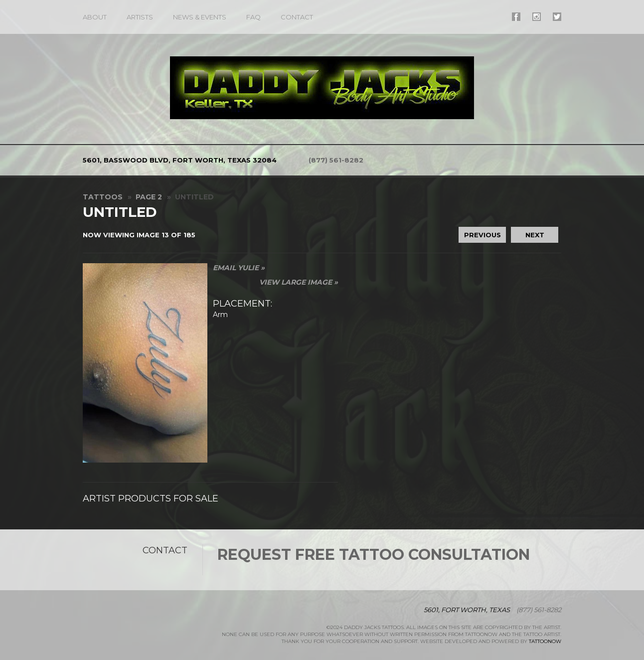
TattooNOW (545, 641)
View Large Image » (299, 282)
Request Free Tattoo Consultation (374, 555)
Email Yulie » (239, 268)
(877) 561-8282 (336, 160)
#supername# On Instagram (537, 17)
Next (535, 235)
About (95, 17)
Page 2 (149, 197)
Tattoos (103, 197)
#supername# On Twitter (557, 17)
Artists (140, 17)
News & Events (200, 17)
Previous (483, 235)
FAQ (253, 17)
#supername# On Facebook (516, 17)
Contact (297, 17)
